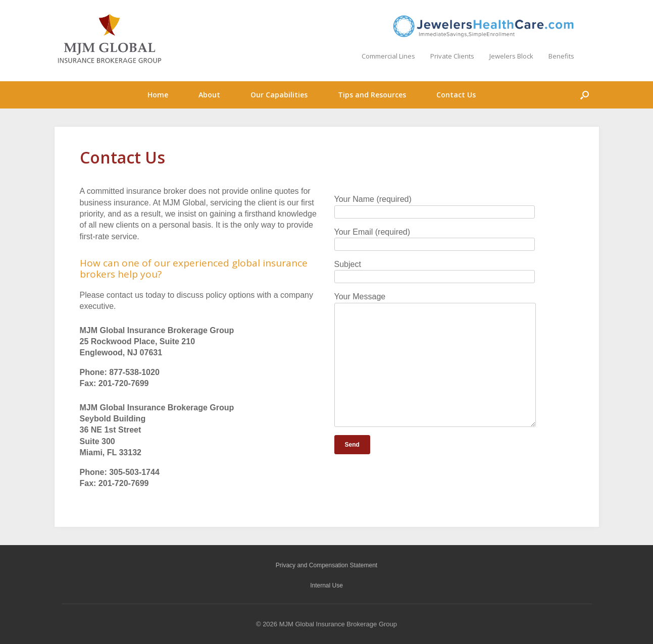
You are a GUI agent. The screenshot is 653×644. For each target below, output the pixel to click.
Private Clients (452, 56)
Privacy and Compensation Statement (326, 565)
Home (158, 95)
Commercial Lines (388, 56)
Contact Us (456, 95)
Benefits (561, 56)
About (209, 95)
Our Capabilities (279, 95)
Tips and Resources (372, 95)
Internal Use (326, 585)
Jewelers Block (511, 56)
